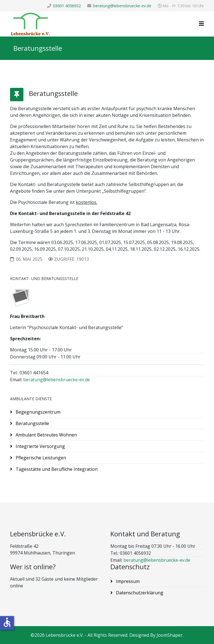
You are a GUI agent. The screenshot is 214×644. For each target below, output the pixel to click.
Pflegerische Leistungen (40, 458)
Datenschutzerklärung (139, 593)
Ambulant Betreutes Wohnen (46, 435)
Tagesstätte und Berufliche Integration (56, 469)
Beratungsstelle (32, 423)
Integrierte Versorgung (40, 446)
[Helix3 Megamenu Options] (201, 24)
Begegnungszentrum (37, 412)
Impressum (127, 581)
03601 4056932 (67, 6)
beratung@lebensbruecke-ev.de (122, 6)
